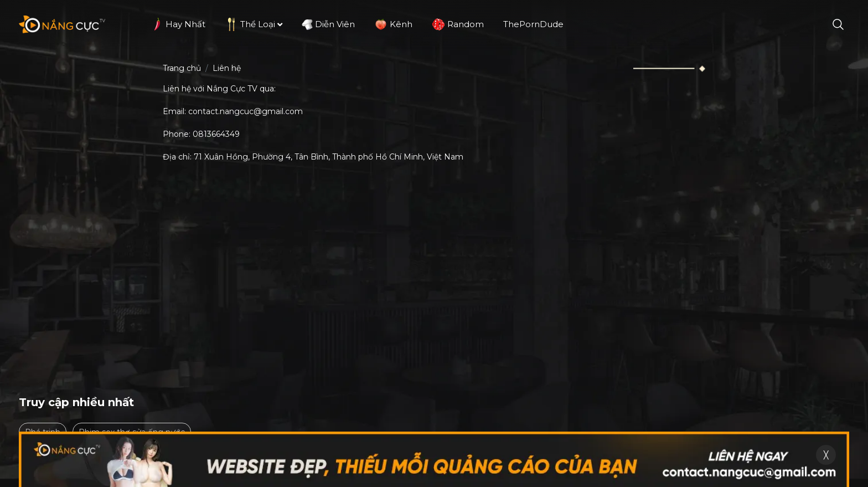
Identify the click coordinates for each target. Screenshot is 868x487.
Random (458, 24)
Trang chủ (182, 68)
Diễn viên (328, 24)
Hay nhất (177, 24)
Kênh (393, 24)
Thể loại (254, 24)
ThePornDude (533, 24)
